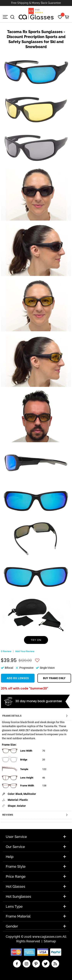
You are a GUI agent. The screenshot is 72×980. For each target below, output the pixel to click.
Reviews (8, 815)
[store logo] (36, 17)
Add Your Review (25, 651)
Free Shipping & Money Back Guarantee (36, 3)
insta (26, 964)
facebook (17, 964)
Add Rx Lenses (18, 678)
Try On (36, 640)
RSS (55, 964)
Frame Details (12, 716)
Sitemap (50, 941)
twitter (46, 964)
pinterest (36, 964)
